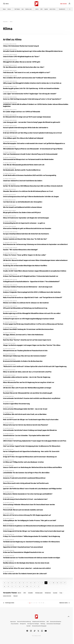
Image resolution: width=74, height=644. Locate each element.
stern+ (37, 9)
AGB (48, 622)
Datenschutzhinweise (56, 622)
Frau (61, 593)
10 (43, 603)
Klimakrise (48, 593)
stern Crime (52, 9)
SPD (25, 593)
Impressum (13, 622)
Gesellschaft (62, 9)
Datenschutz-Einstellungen (54, 624)
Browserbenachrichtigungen (39, 626)
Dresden (30, 593)
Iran (23, 9)
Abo (63, 4)
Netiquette (23, 624)
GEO (41, 9)
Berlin (19, 593)
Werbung (43, 624)
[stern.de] (36, 4)
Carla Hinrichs (7, 596)
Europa (55, 593)
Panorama (5, 22)
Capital (46, 9)
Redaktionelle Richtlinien (39, 622)
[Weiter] (70, 9)
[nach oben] (69, 617)
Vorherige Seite (9, 603)
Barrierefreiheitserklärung (24, 622)
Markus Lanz (28, 9)
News (4, 9)
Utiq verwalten (15, 624)
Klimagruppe (39, 593)
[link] (69, 4)
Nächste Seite (65, 603)
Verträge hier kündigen (33, 624)
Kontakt (29, 626)
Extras (9, 9)
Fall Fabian (17, 9)
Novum (15, 596)
